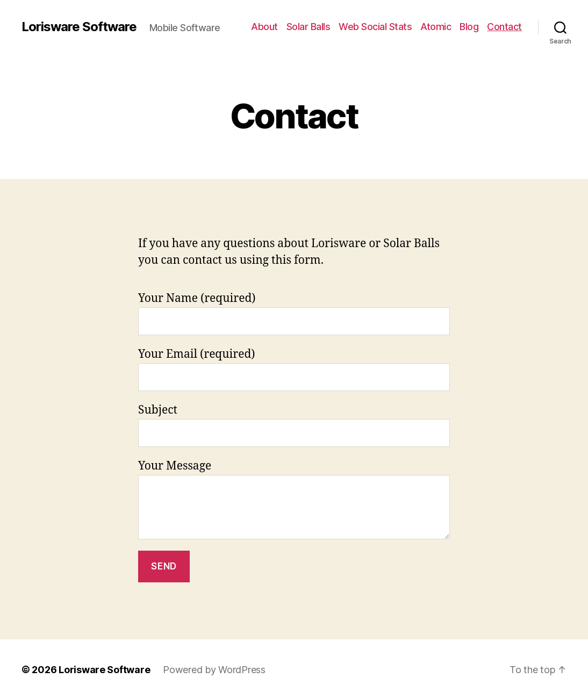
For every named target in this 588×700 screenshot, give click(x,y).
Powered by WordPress (214, 670)
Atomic (436, 27)
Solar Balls (309, 27)
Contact (504, 27)
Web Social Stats (375, 27)
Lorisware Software (79, 27)
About (264, 27)
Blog (469, 27)
